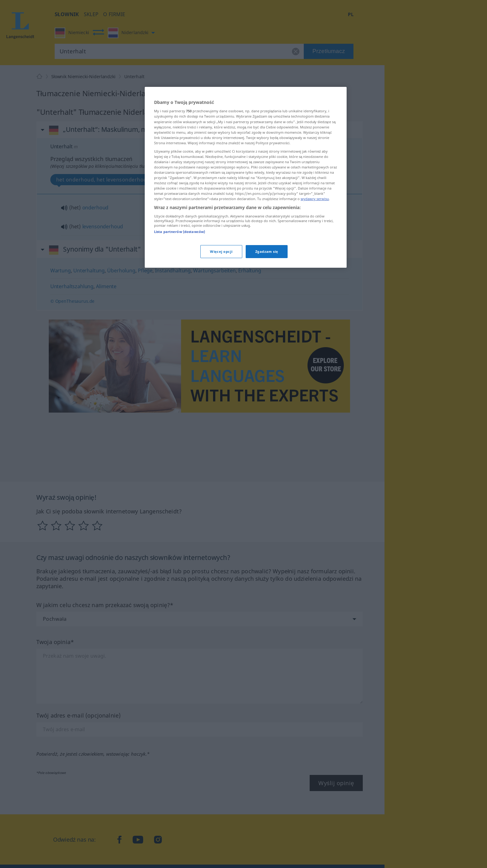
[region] (246, 177)
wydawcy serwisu (315, 199)
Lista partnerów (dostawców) (180, 232)
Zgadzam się (267, 251)
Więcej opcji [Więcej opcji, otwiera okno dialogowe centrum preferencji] (221, 251)
